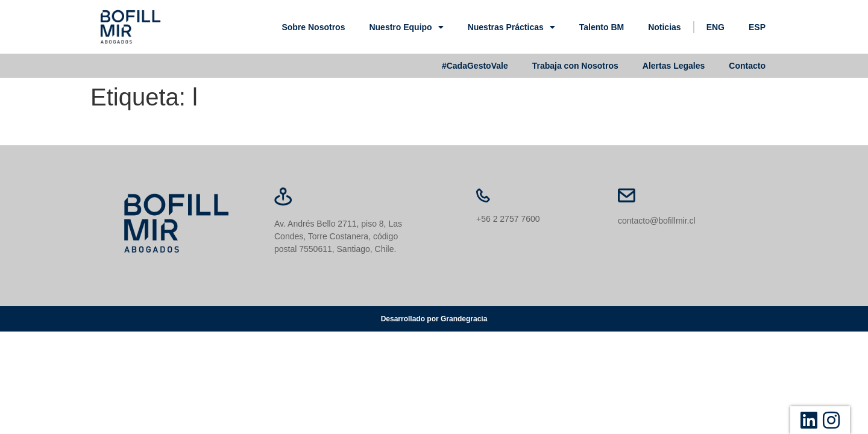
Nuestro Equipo (406, 27)
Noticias (664, 27)
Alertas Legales (674, 66)
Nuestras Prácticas (511, 27)
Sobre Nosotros (313, 27)
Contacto (747, 66)
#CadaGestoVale (475, 66)
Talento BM (602, 27)
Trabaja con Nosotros (575, 66)
